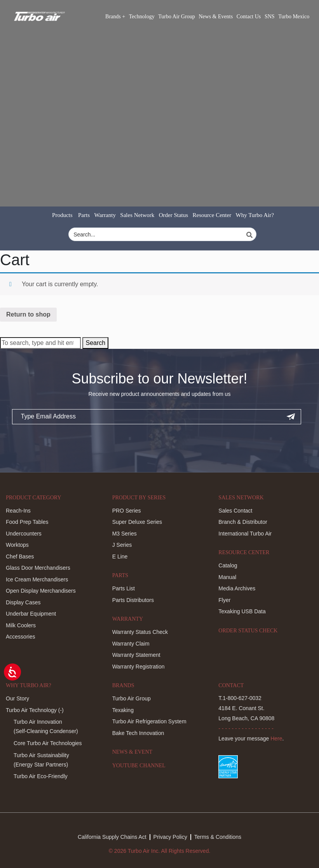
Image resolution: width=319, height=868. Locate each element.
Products (62, 215)
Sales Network (137, 215)
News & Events (216, 17)
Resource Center (212, 215)
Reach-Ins (18, 511)
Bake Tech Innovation (138, 733)
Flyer (224, 600)
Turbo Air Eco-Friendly (41, 776)
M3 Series (125, 534)
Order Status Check (248, 631)
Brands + (115, 17)
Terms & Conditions (218, 837)
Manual (227, 577)
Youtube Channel (139, 766)
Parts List (124, 588)
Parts (84, 215)
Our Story (17, 698)
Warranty (105, 215)
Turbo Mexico (294, 17)
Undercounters (24, 534)
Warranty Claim (131, 644)
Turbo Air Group (176, 17)
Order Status (173, 215)
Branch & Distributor (243, 522)
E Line (120, 556)
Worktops (17, 545)
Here (276, 738)
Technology (142, 17)
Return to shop (28, 314)
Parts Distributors (133, 600)
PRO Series (127, 511)
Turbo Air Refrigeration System (149, 721)
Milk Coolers (21, 625)
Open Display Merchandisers (41, 591)
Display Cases (23, 602)
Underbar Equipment (31, 614)
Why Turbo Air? (255, 215)
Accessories (20, 637)
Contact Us (249, 17)
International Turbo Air (245, 534)
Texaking (123, 710)
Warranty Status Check (140, 632)
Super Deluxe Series (137, 522)
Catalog (228, 565)
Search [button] (95, 343)
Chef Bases (20, 556)
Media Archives (237, 588)
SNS (270, 17)
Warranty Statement (136, 655)
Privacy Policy (170, 837)
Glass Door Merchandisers (38, 568)
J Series (122, 545)
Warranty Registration (139, 667)
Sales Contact (235, 511)
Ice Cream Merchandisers (37, 579)
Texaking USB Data (242, 611)
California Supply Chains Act (112, 837)
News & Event (132, 752)
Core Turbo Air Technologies (48, 743)
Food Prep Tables (27, 522)
